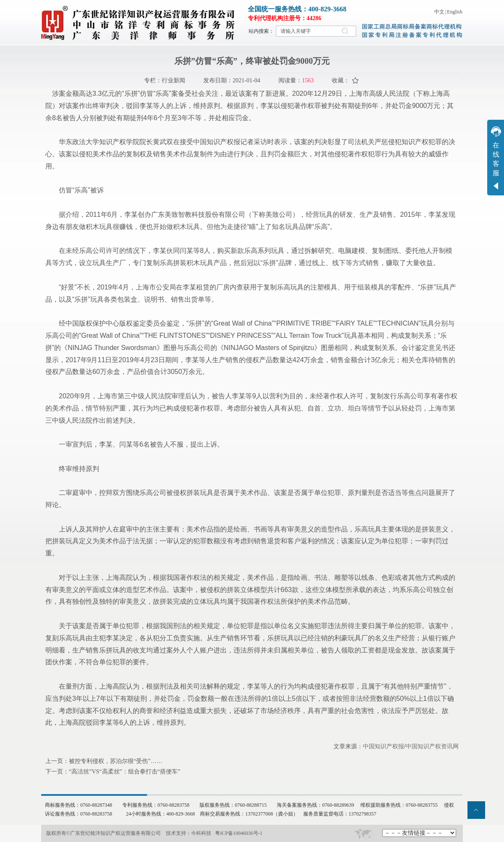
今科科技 (201, 833)
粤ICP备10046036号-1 (239, 833)
